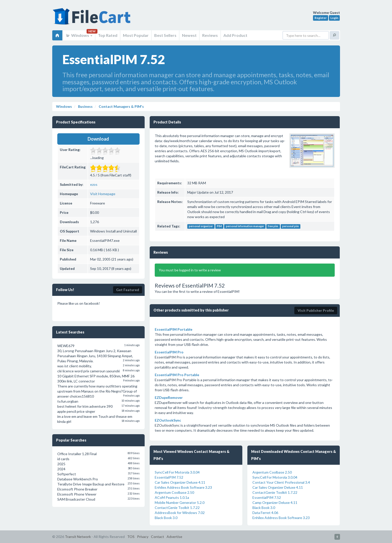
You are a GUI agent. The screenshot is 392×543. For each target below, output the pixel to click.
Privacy (143, 537)
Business (85, 106)
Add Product (235, 35)
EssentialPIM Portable (174, 329)
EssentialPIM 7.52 (169, 477)
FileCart (93, 19)
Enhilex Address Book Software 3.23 (183, 487)
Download (98, 139)
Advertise (174, 537)
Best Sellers (165, 35)
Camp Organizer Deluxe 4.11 (275, 502)
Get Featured (128, 290)
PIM (219, 226)
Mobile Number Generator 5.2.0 (180, 502)
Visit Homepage (103, 194)
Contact (158, 537)
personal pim (291, 226)
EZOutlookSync (168, 420)
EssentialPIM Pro (169, 352)
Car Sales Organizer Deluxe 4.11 (180, 482)
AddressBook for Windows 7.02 (180, 513)
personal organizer (201, 226)
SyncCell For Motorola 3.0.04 (177, 472)
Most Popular (136, 35)
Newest (189, 35)
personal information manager (245, 226)
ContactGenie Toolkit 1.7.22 (177, 508)
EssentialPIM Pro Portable (177, 375)
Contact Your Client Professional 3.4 (281, 482)
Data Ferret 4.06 (265, 513)
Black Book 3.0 (166, 518)
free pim (273, 226)
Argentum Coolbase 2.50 (174, 492)
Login (334, 18)
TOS (131, 537)
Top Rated (108, 35)
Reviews (210, 35)
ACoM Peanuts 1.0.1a (172, 497)
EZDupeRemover (169, 397)
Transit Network (78, 537)
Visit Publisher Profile (316, 310)
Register (321, 18)
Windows (79, 35)
